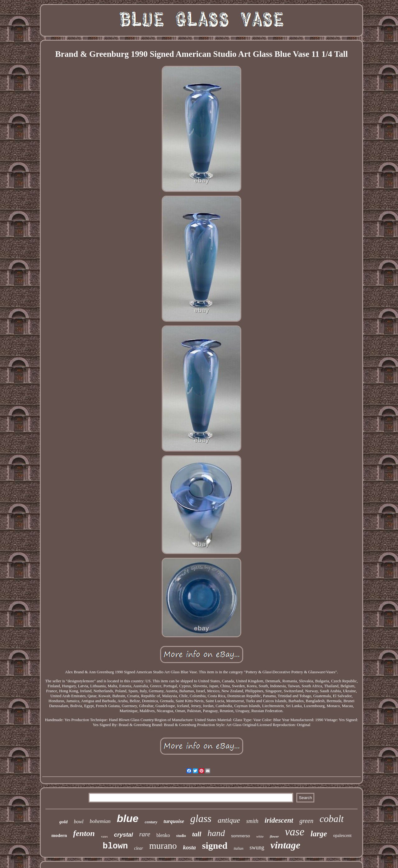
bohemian (100, 821)
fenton (84, 833)
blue (128, 818)
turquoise (174, 821)
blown (115, 846)
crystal (123, 835)
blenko (163, 835)
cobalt (332, 819)
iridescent (279, 820)
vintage (285, 845)
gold (64, 822)
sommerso (241, 836)
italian (238, 848)
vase (295, 832)
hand (216, 833)
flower (274, 836)
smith (252, 821)
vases (104, 836)
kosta (190, 847)
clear (139, 848)
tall (197, 834)
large (319, 834)
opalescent (342, 836)
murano (163, 846)
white (260, 836)
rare (145, 834)
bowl (79, 822)
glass (201, 819)
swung (257, 848)
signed (215, 845)
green (306, 821)
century (151, 822)
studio (181, 836)
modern (59, 835)
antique (229, 820)
